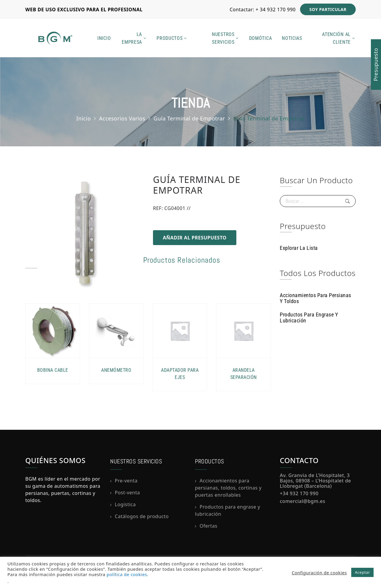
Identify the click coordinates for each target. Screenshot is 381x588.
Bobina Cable (53, 370)
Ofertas (209, 526)
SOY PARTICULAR (328, 9)
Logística (125, 504)
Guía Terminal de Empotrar (189, 118)
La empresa (132, 38)
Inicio (104, 38)
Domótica (261, 38)
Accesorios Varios (122, 118)
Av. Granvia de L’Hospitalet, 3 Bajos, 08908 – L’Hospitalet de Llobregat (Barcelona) (315, 480)
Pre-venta (126, 481)
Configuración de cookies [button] (319, 573)
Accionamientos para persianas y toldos (316, 298)
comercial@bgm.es (303, 501)
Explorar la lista (299, 248)
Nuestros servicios (223, 38)
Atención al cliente (336, 38)
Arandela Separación (244, 374)
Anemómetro (116, 370)
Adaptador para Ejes (180, 374)
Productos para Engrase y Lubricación (309, 317)
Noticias (292, 38)
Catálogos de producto (142, 516)
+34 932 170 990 (299, 493)
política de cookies (127, 574)
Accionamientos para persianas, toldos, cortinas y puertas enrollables (228, 488)
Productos (170, 38)
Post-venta (128, 493)
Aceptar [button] (362, 572)
